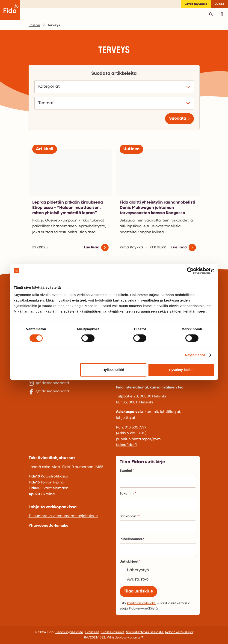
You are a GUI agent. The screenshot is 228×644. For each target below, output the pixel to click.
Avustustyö (138, 579)
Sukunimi (128, 494)
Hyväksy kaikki (181, 370)
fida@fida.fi (126, 445)
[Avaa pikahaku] (211, 14)
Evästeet (92, 632)
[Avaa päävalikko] (222, 14)
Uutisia (219, 4)
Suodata (178, 119)
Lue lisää (92, 247)
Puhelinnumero (132, 539)
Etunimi (127, 471)
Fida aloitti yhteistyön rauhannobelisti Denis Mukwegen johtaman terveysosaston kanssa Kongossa (157, 208)
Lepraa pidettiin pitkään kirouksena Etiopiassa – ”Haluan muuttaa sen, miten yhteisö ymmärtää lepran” (68, 208)
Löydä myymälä (196, 4)
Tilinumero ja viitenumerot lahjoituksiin (63, 516)
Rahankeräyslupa (179, 632)
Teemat (47, 103)
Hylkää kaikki (113, 370)
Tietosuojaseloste (69, 632)
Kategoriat (50, 87)
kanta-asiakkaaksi (142, 603)
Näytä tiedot (195, 355)
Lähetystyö (138, 570)
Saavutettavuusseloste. (145, 632)
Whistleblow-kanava (123, 638)
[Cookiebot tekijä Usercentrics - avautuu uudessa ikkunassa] (194, 271)
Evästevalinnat (113, 632)
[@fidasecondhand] (70, 388)
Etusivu (34, 25)
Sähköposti (130, 516)
